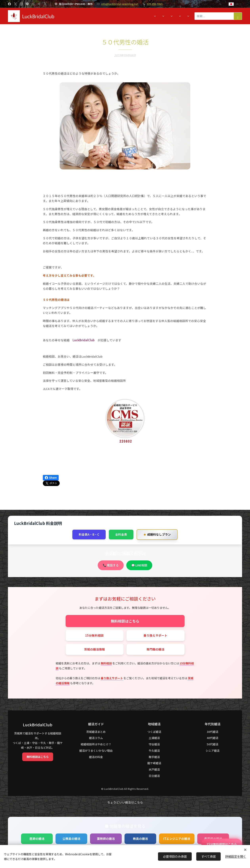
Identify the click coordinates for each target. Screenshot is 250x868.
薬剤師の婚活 (106, 839)
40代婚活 (213, 738)
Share (51, 478)
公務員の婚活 (71, 839)
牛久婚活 (154, 751)
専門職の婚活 (155, 649)
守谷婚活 (154, 744)
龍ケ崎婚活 (154, 763)
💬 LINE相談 (139, 565)
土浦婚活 (154, 738)
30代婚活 (213, 732)
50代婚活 (213, 744)
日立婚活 (154, 776)
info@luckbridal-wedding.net (120, 4)
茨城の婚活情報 (94, 649)
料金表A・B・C (89, 534)
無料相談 (106, 663)
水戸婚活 (154, 770)
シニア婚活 (213, 751)
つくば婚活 (154, 732)
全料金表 (121, 534)
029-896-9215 (155, 4)
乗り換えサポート (155, 635)
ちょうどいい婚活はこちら (125, 802)
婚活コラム (96, 738)
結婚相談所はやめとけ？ (96, 744)
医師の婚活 (37, 839)
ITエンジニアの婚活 (177, 839)
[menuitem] (64, 16)
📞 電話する (111, 565)
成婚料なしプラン (157, 535)
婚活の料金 (96, 757)
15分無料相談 (94, 635)
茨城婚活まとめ (96, 732)
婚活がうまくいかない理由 (96, 751)
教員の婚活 (140, 839)
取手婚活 (154, 757)
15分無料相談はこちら (222, 844)
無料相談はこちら (125, 621)
